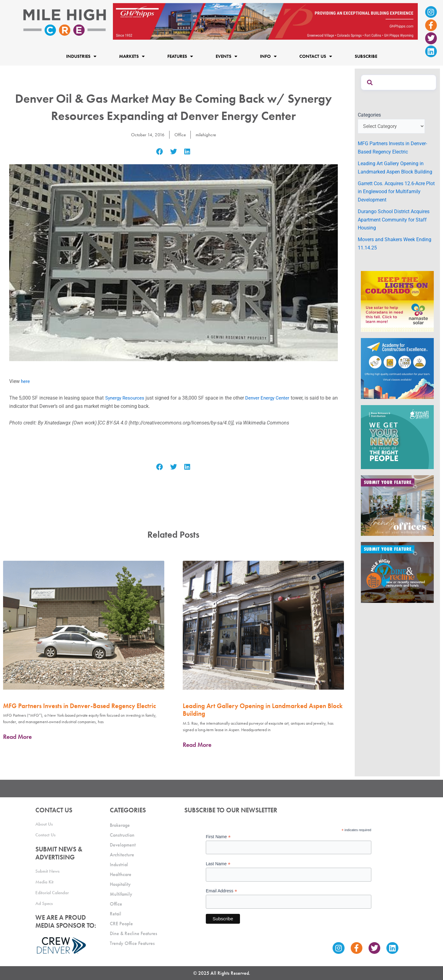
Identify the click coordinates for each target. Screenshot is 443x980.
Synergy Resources (127, 398)
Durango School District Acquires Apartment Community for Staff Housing (394, 220)
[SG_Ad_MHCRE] (397, 437)
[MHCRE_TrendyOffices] (397, 505)
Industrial (119, 864)
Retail (116, 914)
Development (123, 845)
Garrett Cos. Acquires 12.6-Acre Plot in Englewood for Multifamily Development (396, 192)
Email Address (221, 891)
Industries (81, 56)
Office (180, 135)
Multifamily (121, 894)
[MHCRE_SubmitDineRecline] (397, 572)
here (26, 381)
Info (268, 56)
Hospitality (120, 884)
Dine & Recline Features (134, 933)
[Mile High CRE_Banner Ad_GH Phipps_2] (265, 21)
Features (180, 56)
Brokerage (120, 825)
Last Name (218, 864)
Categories (369, 115)
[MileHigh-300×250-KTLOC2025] (397, 301)
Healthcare (121, 874)
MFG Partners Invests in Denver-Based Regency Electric (80, 706)
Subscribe (366, 56)
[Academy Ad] (397, 368)
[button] (160, 151)
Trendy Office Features (132, 943)
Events (226, 56)
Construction (122, 835)
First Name (218, 837)
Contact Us (316, 56)
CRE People (121, 924)
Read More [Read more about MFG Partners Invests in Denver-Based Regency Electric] (17, 737)
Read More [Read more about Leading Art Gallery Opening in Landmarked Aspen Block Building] (197, 745)
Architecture (122, 855)
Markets (132, 56)
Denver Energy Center (272, 398)
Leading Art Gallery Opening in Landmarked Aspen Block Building (263, 710)
